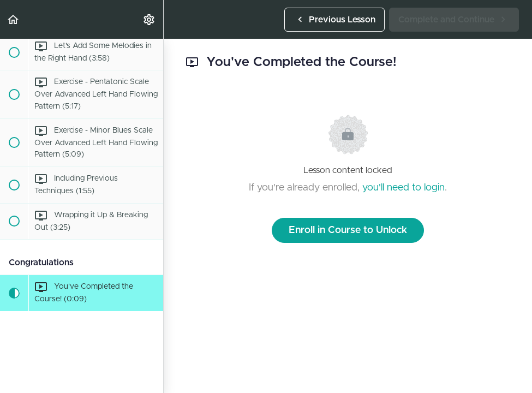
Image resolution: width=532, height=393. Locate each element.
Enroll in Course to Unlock (348, 230)
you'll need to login (404, 188)
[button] (14, 19)
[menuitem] (150, 19)
